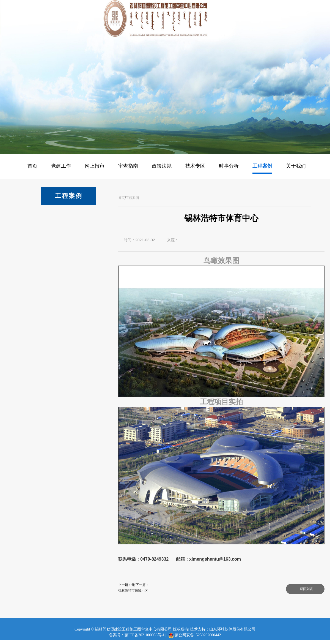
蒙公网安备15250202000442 (198, 635)
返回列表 (306, 589)
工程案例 (132, 198)
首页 (122, 198)
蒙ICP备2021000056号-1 (145, 635)
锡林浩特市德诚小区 (133, 591)
